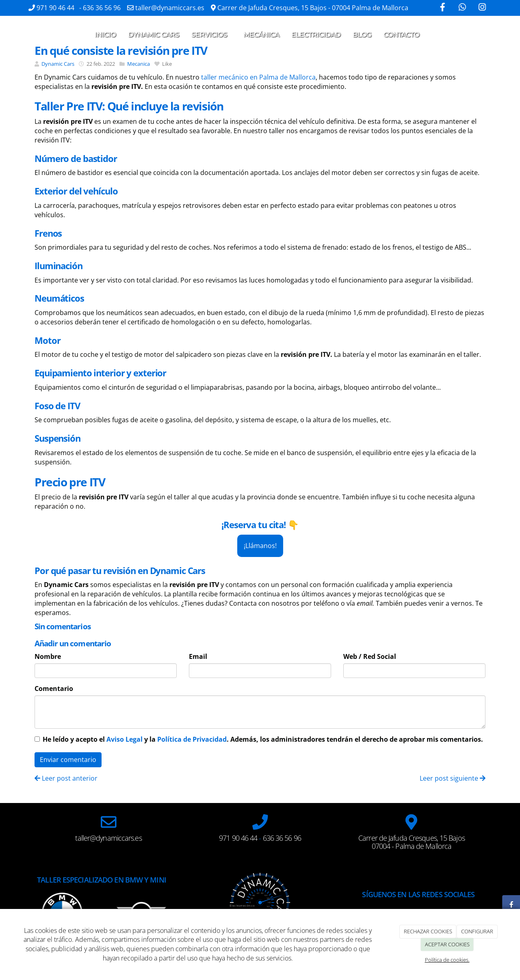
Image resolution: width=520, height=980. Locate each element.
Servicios (211, 35)
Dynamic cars (154, 35)
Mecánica (261, 35)
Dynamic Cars (58, 64)
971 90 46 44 (56, 8)
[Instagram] (482, 8)
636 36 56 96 (102, 8)
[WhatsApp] (462, 8)
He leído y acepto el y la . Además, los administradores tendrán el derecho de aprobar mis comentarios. (263, 739)
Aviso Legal (125, 739)
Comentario (54, 689)
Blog (362, 35)
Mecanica (139, 64)
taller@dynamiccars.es (170, 8)
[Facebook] (442, 8)
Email (198, 656)
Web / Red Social (370, 656)
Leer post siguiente (453, 778)
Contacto (401, 35)
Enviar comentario (68, 760)
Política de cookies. (447, 960)
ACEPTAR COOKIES (447, 944)
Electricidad (316, 35)
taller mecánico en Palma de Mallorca (258, 77)
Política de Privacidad (192, 739)
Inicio (105, 35)
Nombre (48, 656)
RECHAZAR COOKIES (428, 931)
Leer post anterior (66, 778)
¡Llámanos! (260, 546)
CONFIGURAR (477, 931)
